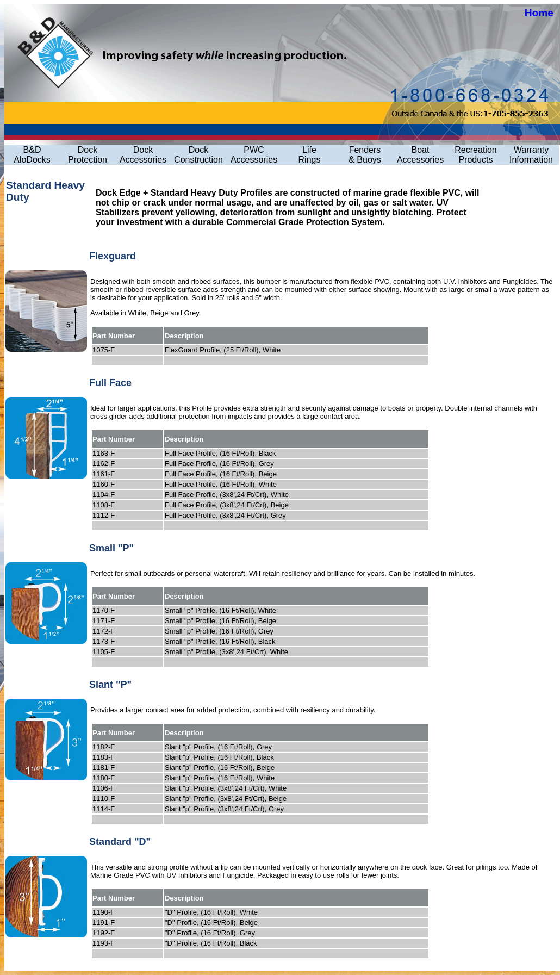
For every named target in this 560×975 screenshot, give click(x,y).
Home (539, 13)
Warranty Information (531, 155)
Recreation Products (475, 155)
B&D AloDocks (32, 155)
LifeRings (310, 155)
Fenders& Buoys (365, 155)
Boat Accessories (420, 155)
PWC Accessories (254, 155)
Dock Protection (88, 155)
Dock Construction (198, 155)
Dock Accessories (143, 155)
